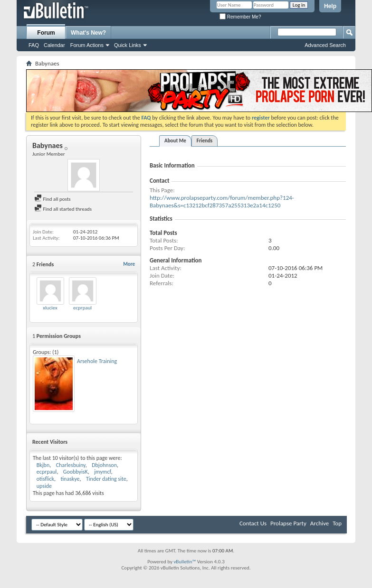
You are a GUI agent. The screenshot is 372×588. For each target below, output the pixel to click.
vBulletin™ (185, 562)
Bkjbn (43, 465)
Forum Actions (87, 45)
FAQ (34, 45)
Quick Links (128, 45)
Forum (46, 33)
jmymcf (102, 472)
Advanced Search (325, 45)
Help (330, 6)
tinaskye (70, 479)
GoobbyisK (76, 472)
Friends (205, 141)
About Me (175, 141)
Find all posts (52, 199)
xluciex (50, 308)
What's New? (88, 33)
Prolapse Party (288, 523)
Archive (320, 523)
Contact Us (253, 523)
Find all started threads (63, 209)
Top (337, 523)
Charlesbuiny (71, 465)
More (129, 264)
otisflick (45, 479)
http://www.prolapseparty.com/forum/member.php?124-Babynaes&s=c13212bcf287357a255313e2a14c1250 (222, 201)
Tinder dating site (106, 479)
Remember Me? (240, 17)
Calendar (54, 45)
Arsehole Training (97, 361)
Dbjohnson (104, 465)
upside (44, 486)
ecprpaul (82, 308)
